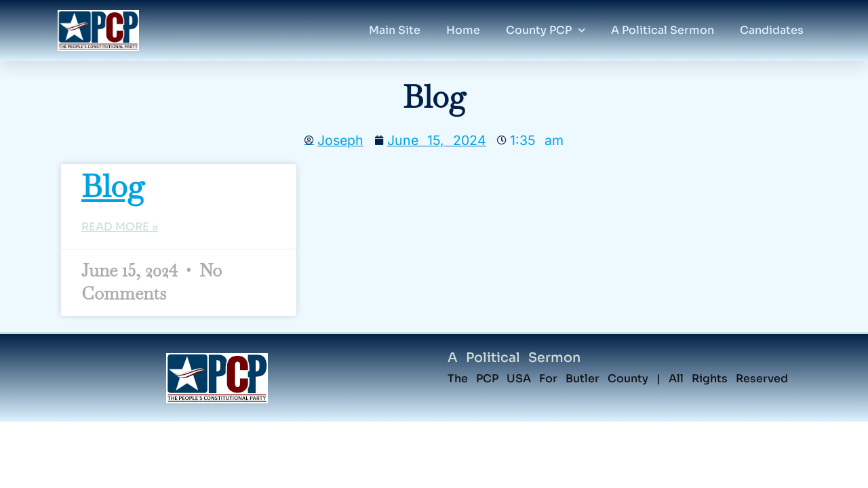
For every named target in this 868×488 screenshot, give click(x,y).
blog (113, 186)
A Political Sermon (514, 358)
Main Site (395, 30)
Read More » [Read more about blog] (120, 227)
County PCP (546, 30)
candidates (772, 30)
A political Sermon (663, 30)
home (463, 30)
